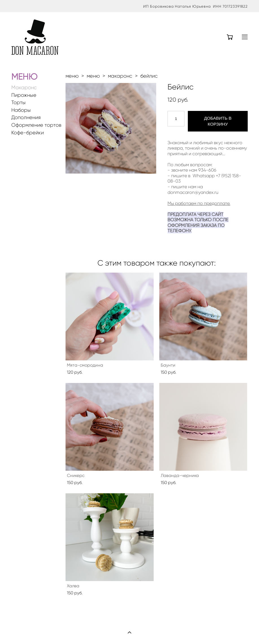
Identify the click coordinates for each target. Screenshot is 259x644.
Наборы (21, 110)
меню (72, 76)
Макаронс (24, 88)
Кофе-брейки (28, 133)
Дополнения (26, 118)
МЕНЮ (24, 77)
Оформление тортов (36, 125)
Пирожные (24, 95)
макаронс (120, 76)
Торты (18, 103)
